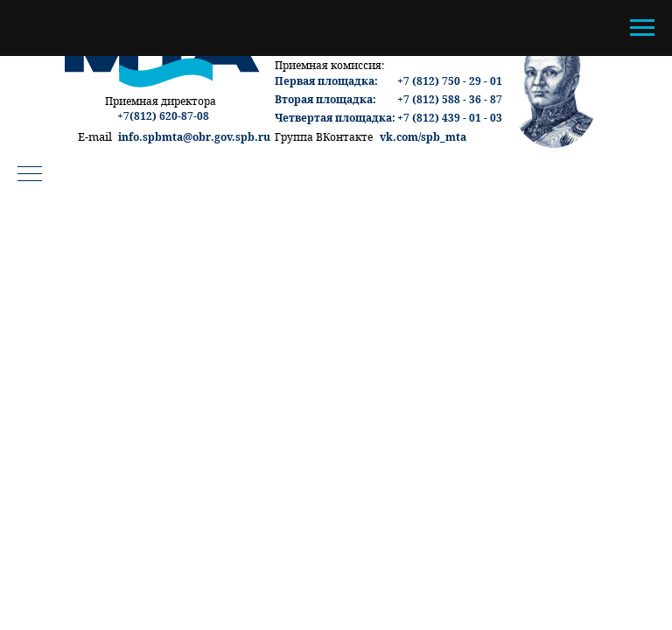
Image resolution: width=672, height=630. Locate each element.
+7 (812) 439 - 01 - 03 (450, 118)
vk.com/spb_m (418, 137)
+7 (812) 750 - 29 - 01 (450, 81)
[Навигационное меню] (642, 28)
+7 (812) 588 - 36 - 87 (450, 99)
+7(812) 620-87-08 (163, 116)
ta (461, 137)
